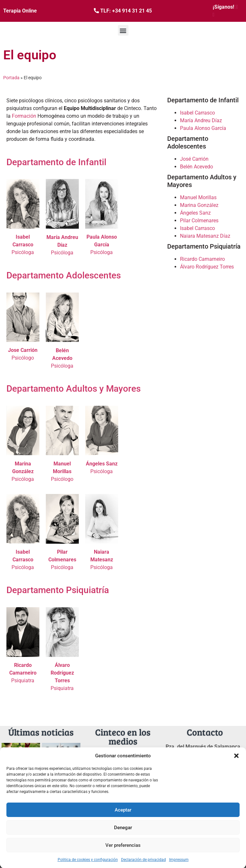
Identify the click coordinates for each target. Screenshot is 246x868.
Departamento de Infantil (56, 162)
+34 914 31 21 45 (132, 11)
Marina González (199, 205)
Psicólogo (23, 358)
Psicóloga (23, 245)
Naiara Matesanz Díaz (205, 236)
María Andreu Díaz (201, 120)
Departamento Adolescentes (64, 275)
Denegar (123, 828)
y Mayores (120, 389)
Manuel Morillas (198, 197)
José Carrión (194, 159)
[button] (236, 756)
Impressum (179, 860)
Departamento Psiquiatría (58, 590)
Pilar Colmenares (199, 221)
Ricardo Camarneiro (202, 259)
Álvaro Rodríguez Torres (207, 267)
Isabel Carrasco (197, 113)
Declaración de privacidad (143, 860)
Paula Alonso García (203, 128)
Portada (11, 78)
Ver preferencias (123, 845)
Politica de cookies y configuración (88, 860)
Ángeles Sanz (195, 213)
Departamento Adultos (52, 389)
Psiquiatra (23, 673)
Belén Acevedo (197, 167)
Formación (24, 116)
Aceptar (123, 810)
